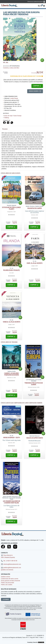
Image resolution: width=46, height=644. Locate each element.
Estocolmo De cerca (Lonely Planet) (12, 208)
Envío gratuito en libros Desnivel (10, 581)
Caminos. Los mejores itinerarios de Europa (11, 374)
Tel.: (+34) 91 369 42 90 (9, 561)
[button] (39, 6)
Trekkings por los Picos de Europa (34, 384)
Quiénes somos (6, 577)
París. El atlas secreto (35, 263)
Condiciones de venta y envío (10, 579)
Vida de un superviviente (35, 438)
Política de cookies (7, 585)
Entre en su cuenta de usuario (36, 2)
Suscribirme (6, 599)
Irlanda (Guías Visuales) (11, 270)
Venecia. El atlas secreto (12, 322)
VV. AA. (6, 62)
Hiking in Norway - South (11, 438)
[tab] (5, 129)
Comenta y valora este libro (11, 68)
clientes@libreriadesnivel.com (11, 564)
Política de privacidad (7, 583)
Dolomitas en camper (35, 208)
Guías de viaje (8, 116)
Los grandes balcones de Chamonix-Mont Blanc (11, 502)
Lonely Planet (14, 98)
